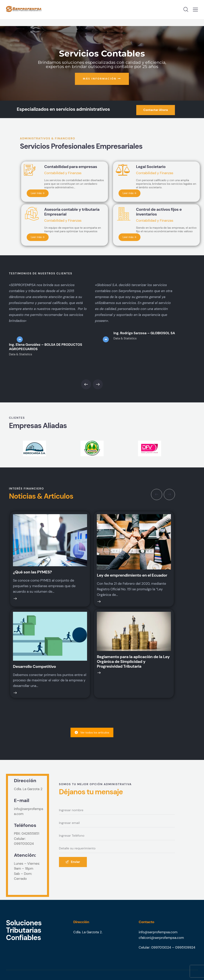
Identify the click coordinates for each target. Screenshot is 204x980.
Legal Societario (151, 167)
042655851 (30, 833)
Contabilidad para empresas (71, 167)
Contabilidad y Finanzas (63, 173)
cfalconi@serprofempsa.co (160, 938)
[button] (86, 384)
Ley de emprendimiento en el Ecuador (132, 575)
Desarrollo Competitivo (34, 666)
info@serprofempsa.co (156, 932)
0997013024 (24, 844)
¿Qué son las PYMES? (32, 572)
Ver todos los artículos (92, 732)
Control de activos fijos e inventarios (159, 212)
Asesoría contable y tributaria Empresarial (72, 212)
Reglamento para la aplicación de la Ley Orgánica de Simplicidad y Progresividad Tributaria (133, 661)
